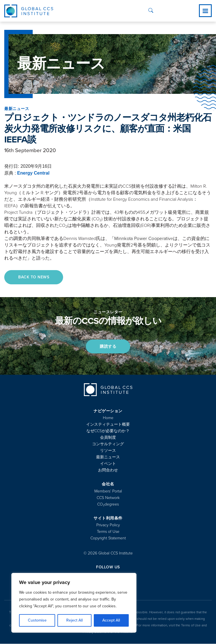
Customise (37, 620)
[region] (74, 603)
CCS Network (108, 498)
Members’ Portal (108, 491)
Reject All (74, 620)
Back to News (34, 277)
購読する (108, 346)
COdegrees (108, 505)
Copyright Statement (108, 538)
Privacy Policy (108, 525)
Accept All (111, 620)
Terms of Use (108, 532)
